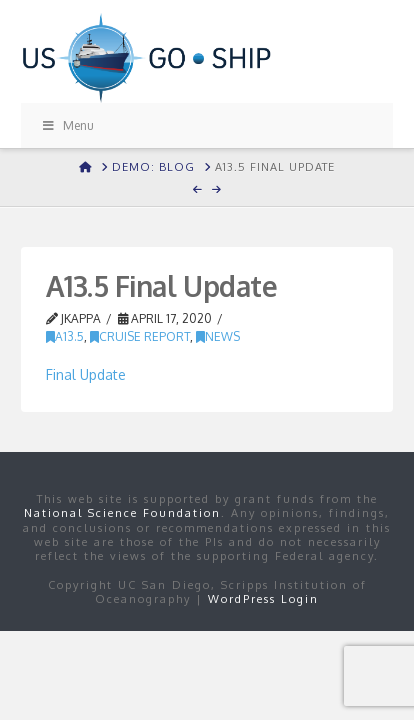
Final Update (86, 374)
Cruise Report (140, 336)
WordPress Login (263, 599)
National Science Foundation (122, 513)
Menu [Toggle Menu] (68, 125)
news (218, 336)
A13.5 (65, 336)
